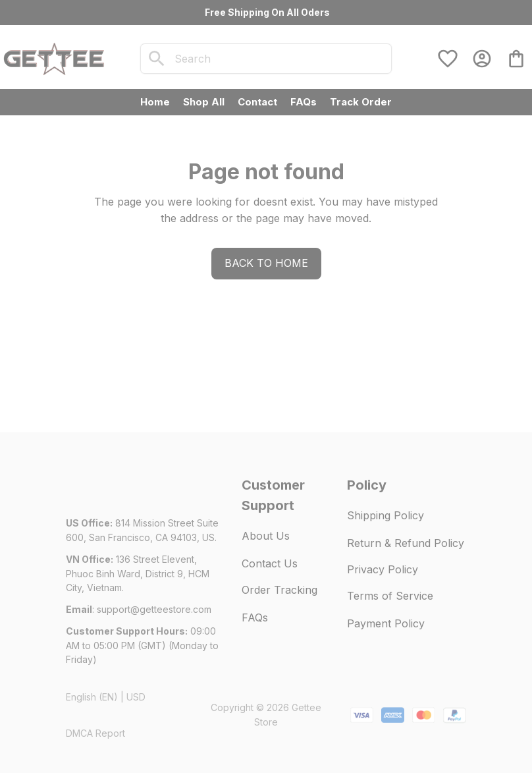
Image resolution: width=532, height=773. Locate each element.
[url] (154, 610)
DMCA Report (95, 733)
